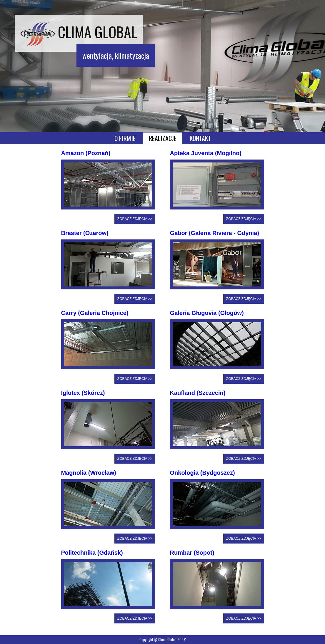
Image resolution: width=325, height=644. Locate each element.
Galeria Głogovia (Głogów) (207, 313)
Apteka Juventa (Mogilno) (206, 153)
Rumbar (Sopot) (192, 553)
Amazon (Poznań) (86, 153)
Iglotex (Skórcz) (83, 393)
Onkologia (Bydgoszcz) (202, 473)
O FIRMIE (125, 138)
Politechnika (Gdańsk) (92, 553)
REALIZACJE (163, 138)
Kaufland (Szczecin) (198, 393)
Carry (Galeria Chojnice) (95, 313)
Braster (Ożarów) (85, 233)
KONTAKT (200, 138)
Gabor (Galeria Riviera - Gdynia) (215, 233)
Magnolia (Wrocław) (89, 473)
